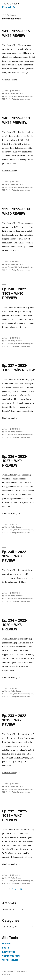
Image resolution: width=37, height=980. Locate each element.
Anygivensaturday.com (26, 96)
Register (7, 944)
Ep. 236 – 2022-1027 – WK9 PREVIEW (15, 461)
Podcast (6, 7)
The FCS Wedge (10, 4)
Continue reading (10, 80)
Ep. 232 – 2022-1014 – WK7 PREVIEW (15, 816)
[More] (14, 8)
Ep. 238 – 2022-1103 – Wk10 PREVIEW (15, 293)
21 (21, 889)
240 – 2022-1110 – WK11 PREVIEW (18, 120)
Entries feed (9, 952)
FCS (4, 99)
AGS (16, 96)
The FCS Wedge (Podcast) (14, 94)
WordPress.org (10, 960)
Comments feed (11, 956)
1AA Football (9, 96)
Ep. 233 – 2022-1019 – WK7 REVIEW (15, 720)
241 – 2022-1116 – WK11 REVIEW (18, 33)
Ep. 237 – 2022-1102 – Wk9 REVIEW (18, 368)
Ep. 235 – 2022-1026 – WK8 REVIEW (15, 556)
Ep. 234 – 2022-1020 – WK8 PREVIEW (15, 625)
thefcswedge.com (23, 99)
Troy (6, 91)
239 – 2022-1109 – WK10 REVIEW (18, 211)
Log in (6, 948)
